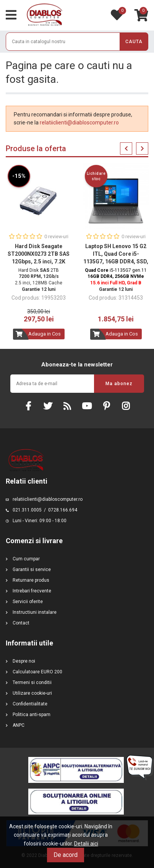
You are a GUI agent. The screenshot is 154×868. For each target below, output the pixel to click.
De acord (66, 855)
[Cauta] (77, 42)
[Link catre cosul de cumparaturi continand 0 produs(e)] (141, 15)
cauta (134, 42)
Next (142, 148)
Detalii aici (86, 844)
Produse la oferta (36, 148)
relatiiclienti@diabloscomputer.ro (79, 123)
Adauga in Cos (45, 334)
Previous (126, 148)
